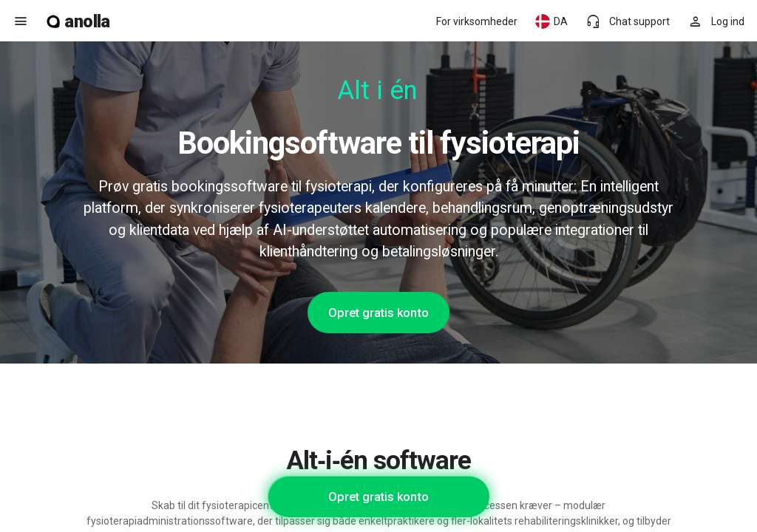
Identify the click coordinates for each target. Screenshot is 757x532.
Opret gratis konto (378, 313)
